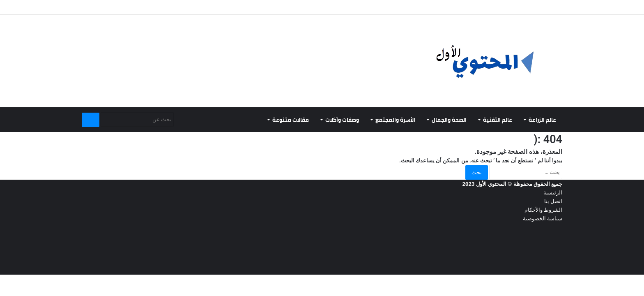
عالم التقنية (498, 120)
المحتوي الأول (491, 184)
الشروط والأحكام (543, 210)
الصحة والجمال (449, 120)
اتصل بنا (553, 201)
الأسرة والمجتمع (395, 120)
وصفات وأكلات (342, 120)
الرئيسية (553, 193)
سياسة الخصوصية (543, 219)
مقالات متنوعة (291, 120)
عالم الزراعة (542, 120)
